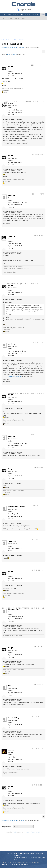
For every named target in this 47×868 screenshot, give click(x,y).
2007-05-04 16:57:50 (38, 235)
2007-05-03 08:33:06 (12, 101)
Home (4, 14)
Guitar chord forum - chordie (10, 48)
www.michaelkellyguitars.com (12, 376)
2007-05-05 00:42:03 (38, 343)
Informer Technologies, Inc (33, 832)
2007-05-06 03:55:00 (38, 435)
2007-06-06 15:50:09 (38, 716)
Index (4, 18)
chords (26, 865)
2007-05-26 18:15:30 (38, 684)
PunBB (15, 832)
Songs (9, 14)
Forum (43, 14)
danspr (10, 67)
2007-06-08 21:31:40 (38, 785)
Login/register (26, 10)
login (9, 55)
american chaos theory (16, 507)
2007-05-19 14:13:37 (8, 608)
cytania (10, 103)
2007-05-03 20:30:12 (38, 154)
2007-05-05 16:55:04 (12, 393)
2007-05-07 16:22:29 (38, 505)
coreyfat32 (12, 541)
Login (23, 18)
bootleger (11, 195)
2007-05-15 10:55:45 (38, 540)
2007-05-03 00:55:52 (38, 65)
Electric (22, 48)
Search (10, 18)
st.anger (11, 750)
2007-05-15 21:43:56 (38, 570)
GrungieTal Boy (13, 718)
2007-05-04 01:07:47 (38, 194)
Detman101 (12, 237)
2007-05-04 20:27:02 (12, 284)
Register (17, 18)
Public (21, 14)
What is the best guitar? (12, 44)
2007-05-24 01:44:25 (38, 646)
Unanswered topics (18, 39)
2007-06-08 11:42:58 (38, 748)
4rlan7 (10, 686)
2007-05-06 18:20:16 (38, 467)
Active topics (5, 39)
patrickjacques (13, 609)
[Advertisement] (23, 26)
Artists (15, 14)
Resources (35, 14)
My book (27, 14)
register (14, 55)
